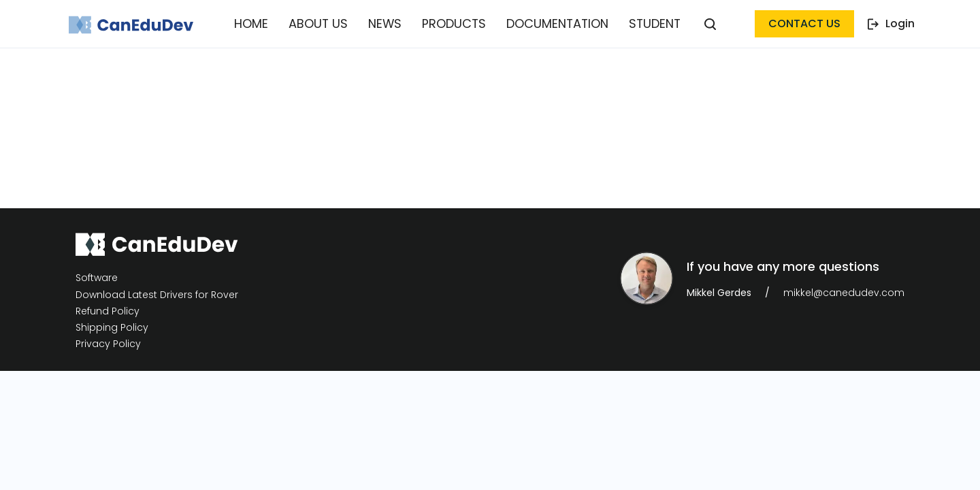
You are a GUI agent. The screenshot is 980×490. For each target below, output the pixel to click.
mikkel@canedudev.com (844, 293)
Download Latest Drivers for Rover (157, 295)
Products (454, 23)
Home (262, 23)
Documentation (552, 23)
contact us (804, 23)
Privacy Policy (108, 344)
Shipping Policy (112, 328)
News (388, 23)
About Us (326, 23)
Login (891, 23)
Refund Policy (108, 311)
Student (644, 23)
